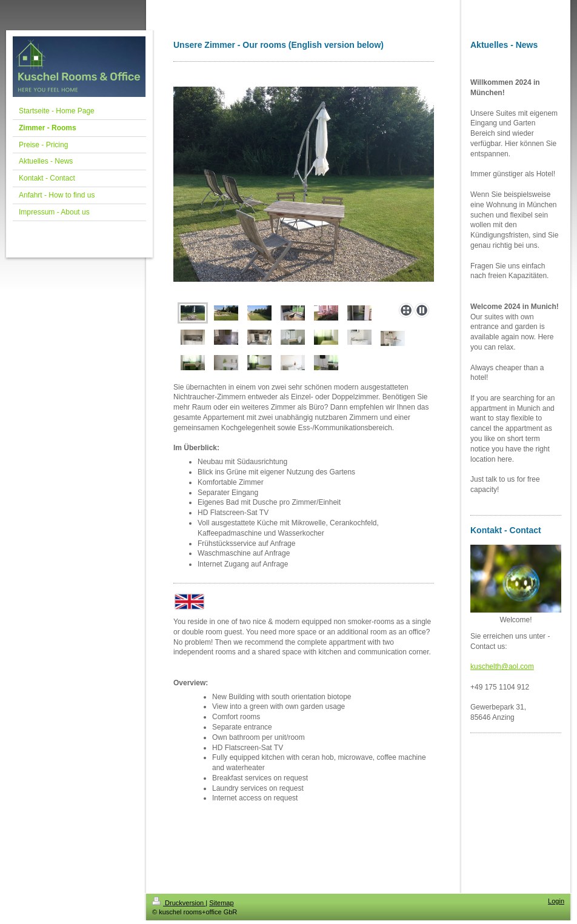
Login (556, 901)
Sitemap (221, 903)
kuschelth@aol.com (502, 666)
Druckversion (179, 903)
